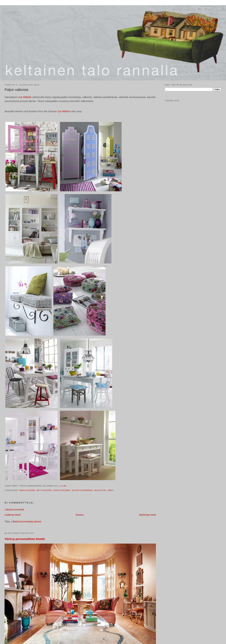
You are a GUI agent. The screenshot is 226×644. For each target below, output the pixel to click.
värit (111, 490)
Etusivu (80, 515)
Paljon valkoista (16, 90)
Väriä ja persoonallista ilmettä (25, 539)
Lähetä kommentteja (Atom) (26, 522)
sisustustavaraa (82, 490)
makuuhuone (27, 490)
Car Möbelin (25, 97)
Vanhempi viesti (147, 515)
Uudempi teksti (13, 515)
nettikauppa (44, 490)
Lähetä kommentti (14, 510)
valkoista (100, 490)
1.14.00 (62, 486)
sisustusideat (62, 490)
